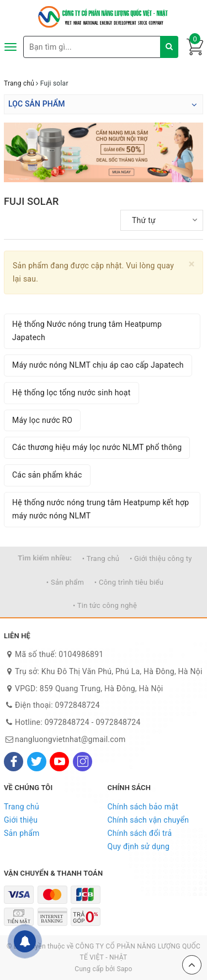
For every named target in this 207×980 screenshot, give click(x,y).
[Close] (192, 264)
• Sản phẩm (65, 582)
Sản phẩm (22, 833)
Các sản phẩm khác (47, 475)
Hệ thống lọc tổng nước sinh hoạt (71, 393)
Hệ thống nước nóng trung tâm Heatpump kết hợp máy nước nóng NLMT (100, 509)
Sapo (124, 969)
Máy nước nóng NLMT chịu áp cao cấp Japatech (98, 365)
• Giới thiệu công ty (161, 558)
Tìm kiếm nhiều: (45, 558)
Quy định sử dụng (139, 846)
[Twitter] (37, 762)
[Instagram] (83, 762)
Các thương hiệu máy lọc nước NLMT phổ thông (97, 447)
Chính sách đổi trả (140, 833)
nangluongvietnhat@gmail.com (70, 739)
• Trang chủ (101, 558)
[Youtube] (59, 762)
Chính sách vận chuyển (148, 820)
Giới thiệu (21, 820)
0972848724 (78, 705)
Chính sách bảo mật (143, 807)
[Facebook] (14, 762)
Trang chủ (22, 807)
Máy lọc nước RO (42, 420)
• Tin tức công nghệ (105, 605)
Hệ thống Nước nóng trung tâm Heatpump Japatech (87, 331)
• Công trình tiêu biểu (129, 582)
